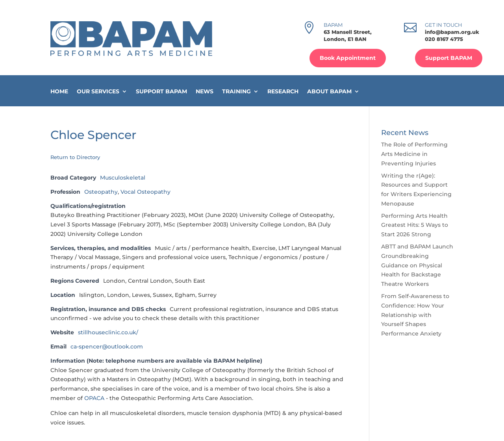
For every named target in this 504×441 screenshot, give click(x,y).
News (205, 92)
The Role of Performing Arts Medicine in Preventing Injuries (414, 154)
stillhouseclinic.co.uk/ (108, 332)
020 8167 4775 (444, 39)
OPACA (95, 398)
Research (283, 92)
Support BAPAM (449, 58)
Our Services (98, 92)
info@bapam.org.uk (452, 32)
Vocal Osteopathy (145, 192)
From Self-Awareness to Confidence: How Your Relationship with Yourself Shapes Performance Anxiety (415, 315)
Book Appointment (348, 58)
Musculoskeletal (123, 178)
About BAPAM (329, 92)
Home (59, 92)
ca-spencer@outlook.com (107, 346)
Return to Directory (75, 157)
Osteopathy (101, 192)
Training (236, 92)
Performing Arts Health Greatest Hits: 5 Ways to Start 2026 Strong (415, 225)
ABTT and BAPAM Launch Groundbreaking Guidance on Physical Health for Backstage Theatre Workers (417, 265)
